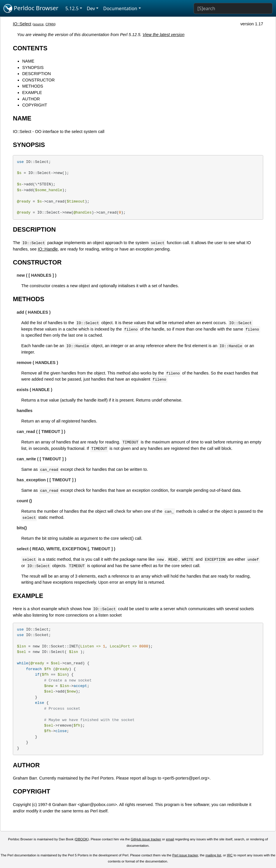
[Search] (233, 8)
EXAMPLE (32, 93)
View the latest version (164, 35)
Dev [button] (91, 8)
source (39, 24)
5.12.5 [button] (72, 8)
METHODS (33, 86)
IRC (230, 855)
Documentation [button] (120, 8)
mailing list (213, 855)
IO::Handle (48, 249)
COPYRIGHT (35, 105)
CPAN (50, 24)
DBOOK (82, 839)
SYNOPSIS (33, 68)
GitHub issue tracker (146, 839)
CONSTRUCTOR (38, 80)
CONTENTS (30, 48)
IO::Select (22, 24)
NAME (28, 61)
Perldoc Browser (31, 8)
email (170, 839)
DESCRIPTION (36, 74)
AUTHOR (31, 99)
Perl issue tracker (185, 855)
